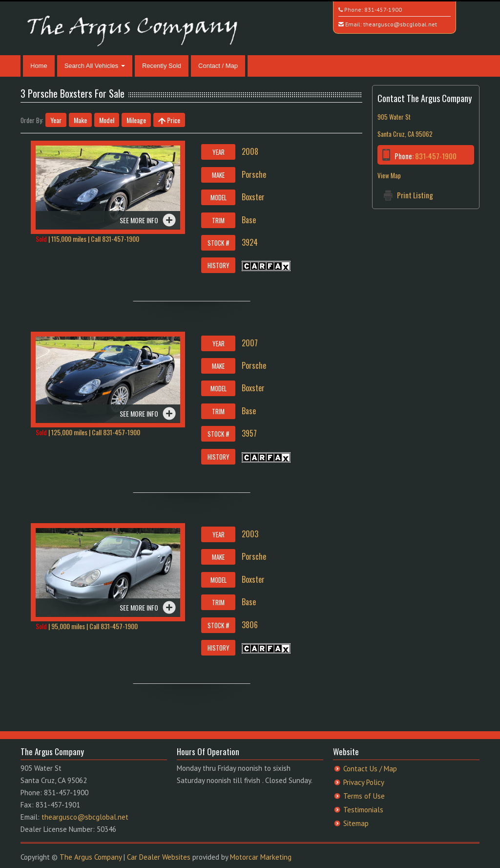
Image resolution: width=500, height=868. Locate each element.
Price (169, 120)
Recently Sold (162, 66)
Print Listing (415, 195)
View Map (389, 175)
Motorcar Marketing (261, 857)
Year (56, 120)
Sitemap (356, 823)
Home (39, 66)
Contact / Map (218, 66)
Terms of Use (364, 796)
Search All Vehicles (95, 66)
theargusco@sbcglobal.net (400, 24)
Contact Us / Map (370, 769)
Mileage (136, 120)
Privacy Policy (364, 782)
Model (107, 120)
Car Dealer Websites (159, 857)
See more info (139, 220)
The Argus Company (91, 857)
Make (80, 120)
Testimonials (363, 810)
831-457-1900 (383, 10)
